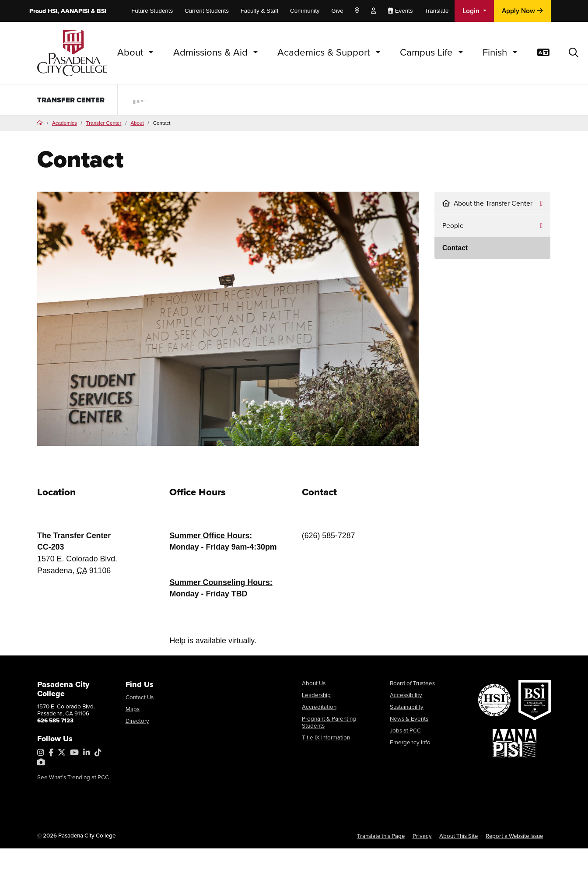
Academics (65, 123)
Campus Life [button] (428, 52)
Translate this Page (381, 836)
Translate (436, 11)
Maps (133, 710)
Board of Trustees (412, 684)
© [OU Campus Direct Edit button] (39, 836)
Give (337, 11)
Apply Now (522, 11)
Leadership (316, 696)
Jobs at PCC (405, 731)
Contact (455, 248)
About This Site (458, 836)
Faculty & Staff (260, 11)
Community (305, 11)
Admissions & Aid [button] (212, 52)
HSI (52, 11)
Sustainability (407, 707)
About (137, 123)
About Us (314, 684)
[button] (574, 53)
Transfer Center (58, 100)
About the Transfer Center (487, 204)
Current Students (207, 11)
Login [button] (472, 11)
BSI (101, 11)
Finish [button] (496, 52)
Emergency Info (410, 743)
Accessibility (406, 696)
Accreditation (319, 707)
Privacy (422, 836)
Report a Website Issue (514, 836)
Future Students (152, 11)
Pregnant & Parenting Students (329, 723)
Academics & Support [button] (325, 52)
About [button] (132, 52)
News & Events (409, 719)
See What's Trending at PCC (73, 778)
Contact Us (140, 698)
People (453, 226)
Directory (137, 722)
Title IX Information (326, 738)
